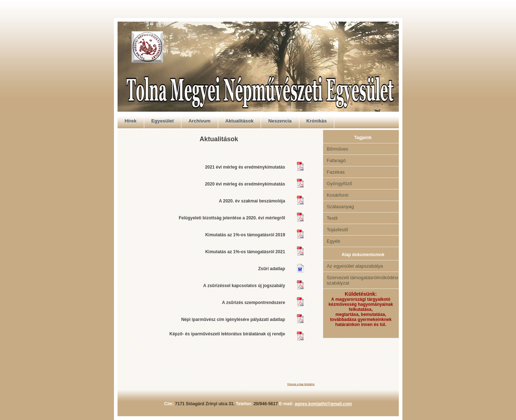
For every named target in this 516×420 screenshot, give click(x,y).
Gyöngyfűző (339, 184)
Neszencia (280, 121)
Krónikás (317, 121)
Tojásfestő (337, 230)
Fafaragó (336, 160)
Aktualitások (239, 121)
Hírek (131, 121)
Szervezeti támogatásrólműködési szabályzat (362, 280)
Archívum (200, 121)
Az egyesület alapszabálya (355, 266)
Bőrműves (337, 149)
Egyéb (333, 241)
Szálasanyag (340, 207)
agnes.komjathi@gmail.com (323, 404)
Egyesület (163, 121)
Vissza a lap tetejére (301, 384)
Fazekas (336, 172)
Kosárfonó (338, 195)
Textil (332, 218)
